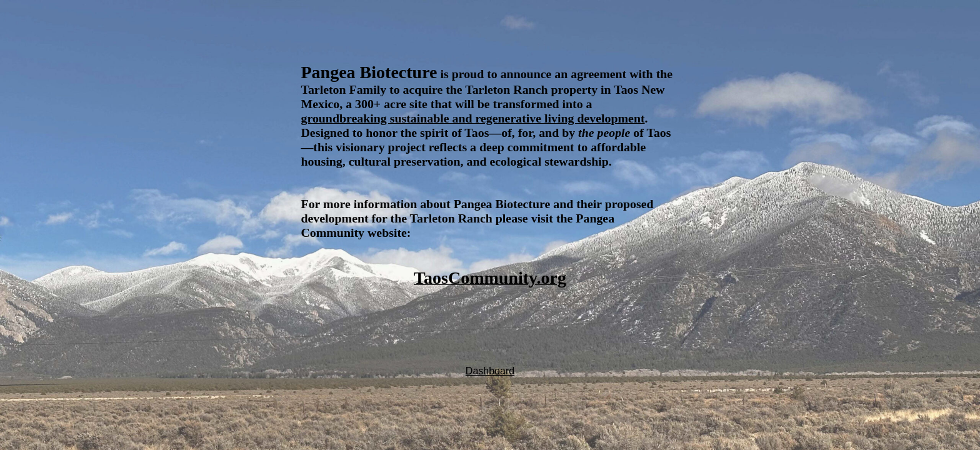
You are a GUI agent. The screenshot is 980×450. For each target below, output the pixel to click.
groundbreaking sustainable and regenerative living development (473, 118)
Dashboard (490, 371)
